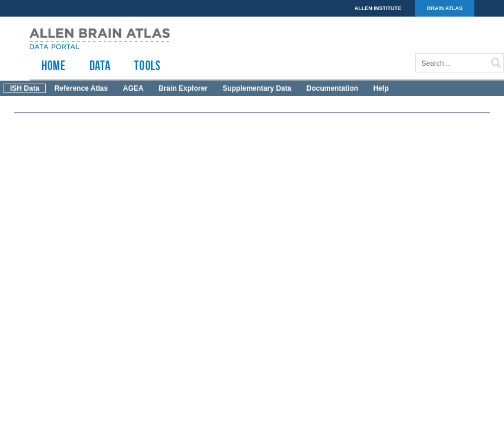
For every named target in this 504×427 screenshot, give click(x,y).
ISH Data (25, 88)
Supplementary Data (257, 88)
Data (100, 65)
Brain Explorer (183, 88)
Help (381, 88)
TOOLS (147, 65)
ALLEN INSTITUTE (378, 8)
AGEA (133, 88)
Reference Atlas (81, 88)
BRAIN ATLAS (445, 8)
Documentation (332, 88)
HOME (54, 65)
